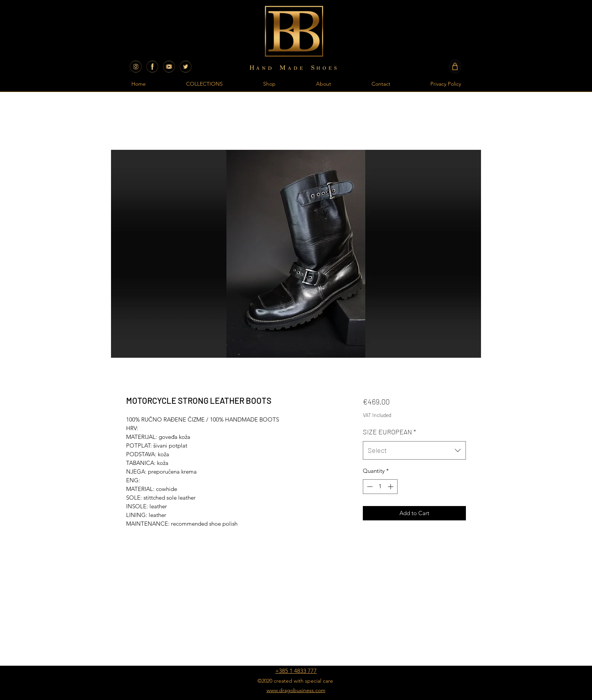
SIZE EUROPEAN (389, 432)
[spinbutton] (380, 487)
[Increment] (391, 487)
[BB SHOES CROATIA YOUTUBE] (169, 67)
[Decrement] (369, 487)
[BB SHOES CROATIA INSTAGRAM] (136, 67)
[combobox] (414, 451)
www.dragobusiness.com (296, 690)
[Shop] (455, 66)
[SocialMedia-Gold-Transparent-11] (186, 67)
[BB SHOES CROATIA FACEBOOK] (152, 67)
